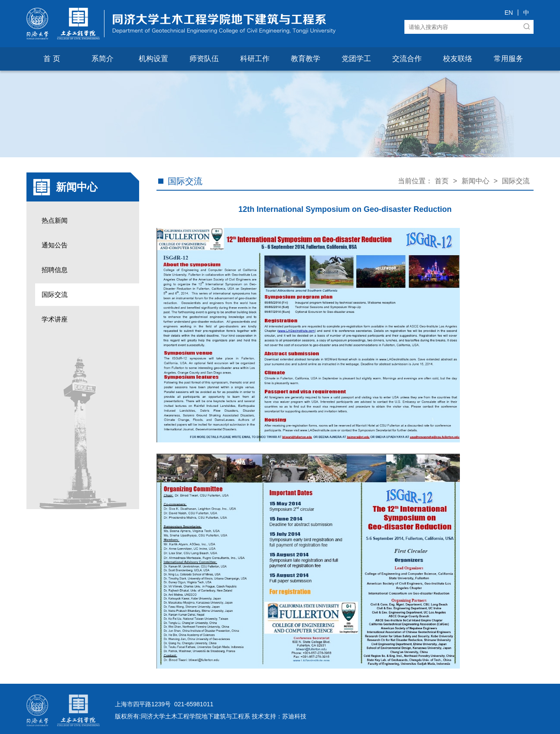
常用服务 (508, 59)
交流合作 (407, 59)
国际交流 (55, 294)
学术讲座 (55, 319)
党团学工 (356, 59)
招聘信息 (55, 270)
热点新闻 (55, 220)
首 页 (52, 59)
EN (509, 13)
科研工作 (255, 59)
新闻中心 (475, 181)
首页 (442, 181)
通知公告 (55, 245)
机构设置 (153, 59)
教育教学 (306, 59)
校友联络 (458, 59)
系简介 (103, 59)
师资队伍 (204, 59)
